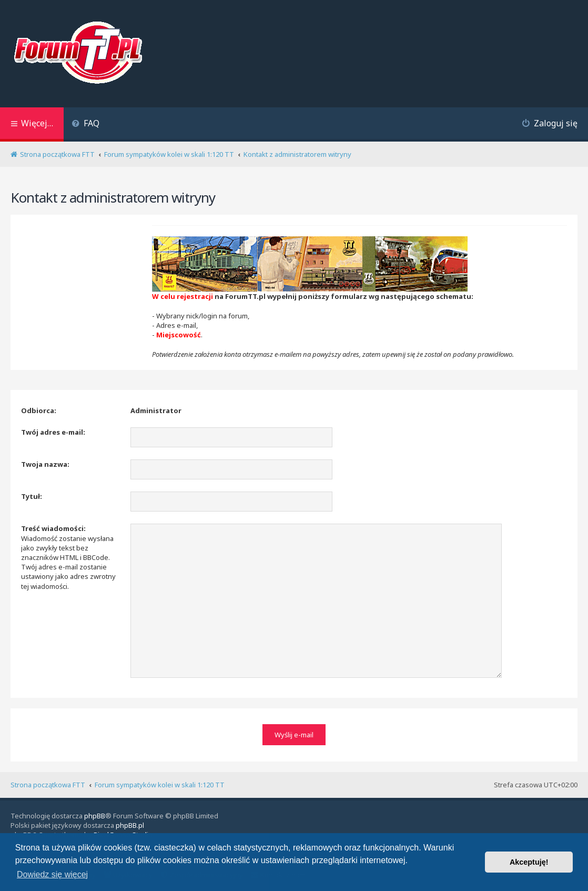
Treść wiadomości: (53, 528)
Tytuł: (32, 496)
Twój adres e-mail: (53, 432)
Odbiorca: (39, 411)
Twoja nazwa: (45, 464)
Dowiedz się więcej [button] (52, 874)
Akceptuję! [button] (529, 862)
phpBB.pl (130, 825)
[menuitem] (85, 124)
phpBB (95, 816)
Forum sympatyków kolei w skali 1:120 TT (160, 785)
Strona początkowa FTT (48, 785)
